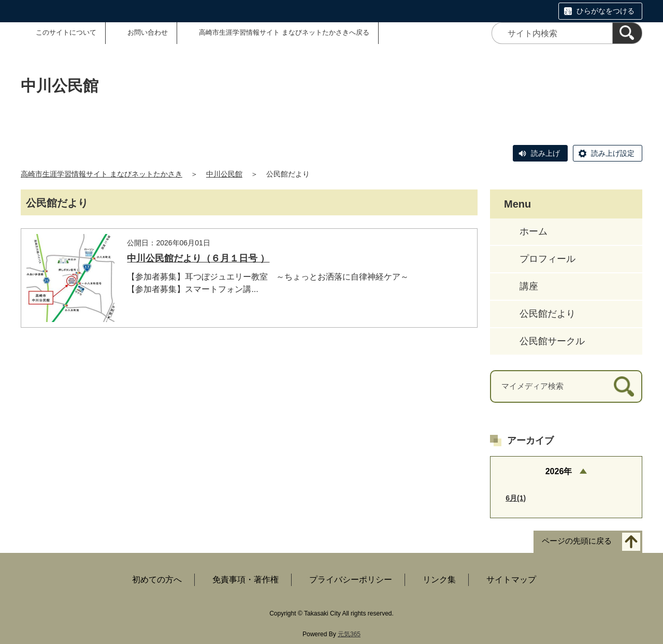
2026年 (559, 471)
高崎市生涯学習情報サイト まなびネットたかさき (102, 174)
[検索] (627, 33)
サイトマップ (511, 580)
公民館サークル (552, 341)
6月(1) (516, 498)
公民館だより (547, 314)
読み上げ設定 (613, 153)
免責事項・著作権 (246, 580)
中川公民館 (224, 174)
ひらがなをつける (606, 11)
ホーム (534, 231)
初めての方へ (157, 580)
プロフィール (547, 259)
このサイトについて (66, 32)
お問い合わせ (148, 32)
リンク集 (439, 580)
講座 (529, 286)
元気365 (349, 634)
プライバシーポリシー (351, 580)
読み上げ (545, 153)
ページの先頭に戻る (577, 541)
